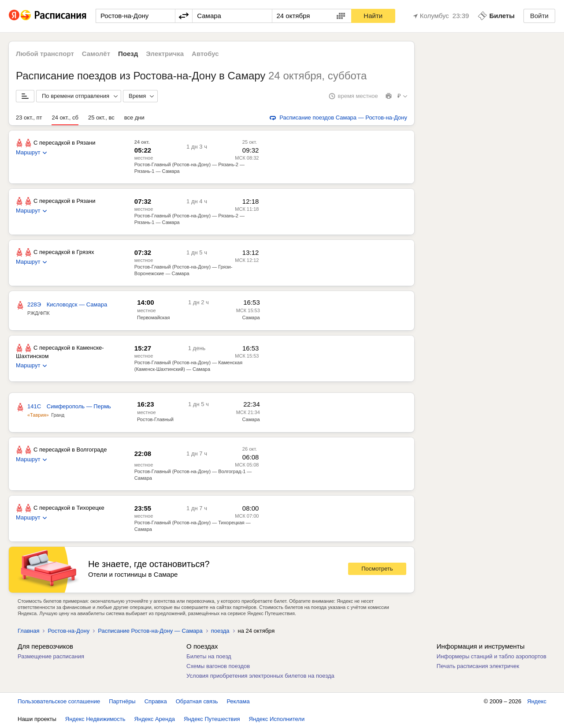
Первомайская (153, 317)
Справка (156, 701)
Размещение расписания (51, 656)
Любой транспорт (45, 54)
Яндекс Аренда (155, 719)
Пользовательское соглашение (59, 701)
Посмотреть (377, 569)
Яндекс (537, 701)
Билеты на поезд (209, 656)
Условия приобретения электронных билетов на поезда (260, 676)
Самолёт (96, 54)
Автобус (205, 54)
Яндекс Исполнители (277, 719)
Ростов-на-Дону (69, 631)
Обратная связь (197, 701)
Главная (28, 631)
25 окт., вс (101, 118)
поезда (220, 631)
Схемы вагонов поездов (218, 666)
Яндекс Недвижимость (95, 719)
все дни (134, 118)
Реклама (238, 701)
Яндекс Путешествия (212, 719)
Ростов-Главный (155, 419)
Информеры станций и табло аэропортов (492, 656)
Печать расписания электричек (478, 666)
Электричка (165, 54)
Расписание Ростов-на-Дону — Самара (150, 631)
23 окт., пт (29, 118)
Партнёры (122, 701)
